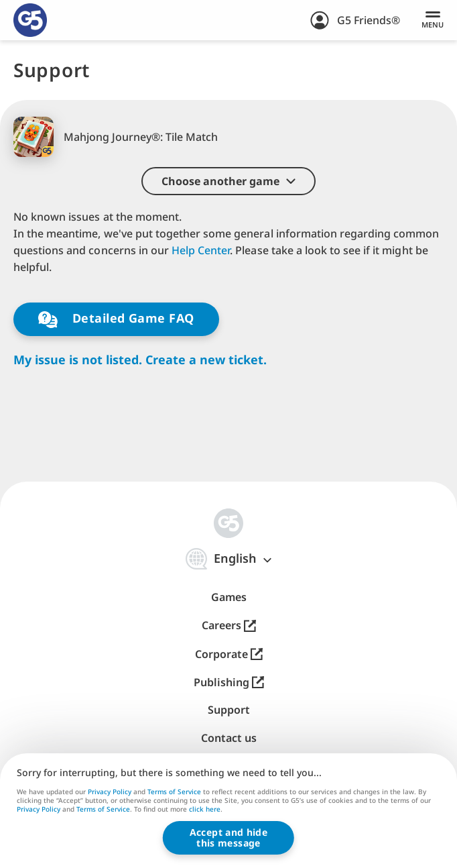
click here (205, 810)
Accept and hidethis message (228, 837)
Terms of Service (174, 792)
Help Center (201, 250)
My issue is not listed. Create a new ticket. (140, 360)
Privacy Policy (110, 792)
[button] (228, 181)
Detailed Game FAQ (116, 319)
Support (229, 710)
